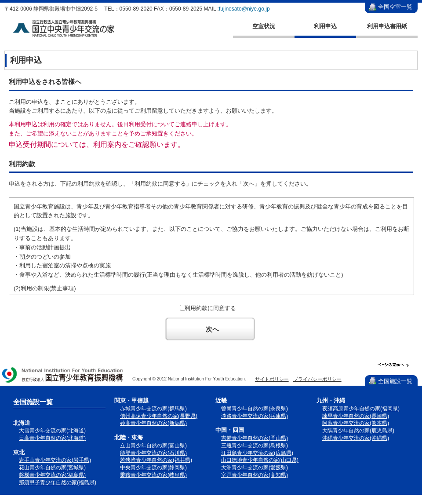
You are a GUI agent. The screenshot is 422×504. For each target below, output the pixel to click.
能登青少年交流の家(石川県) (153, 453)
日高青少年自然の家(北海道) (52, 438)
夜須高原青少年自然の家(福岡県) (361, 409)
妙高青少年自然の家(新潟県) (153, 423)
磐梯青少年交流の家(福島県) (52, 475)
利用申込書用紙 (387, 26)
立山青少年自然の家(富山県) (153, 446)
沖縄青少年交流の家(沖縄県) (356, 438)
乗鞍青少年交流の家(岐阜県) (153, 475)
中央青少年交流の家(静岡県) (153, 467)
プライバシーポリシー (317, 379)
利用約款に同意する (210, 308)
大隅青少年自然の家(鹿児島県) (358, 431)
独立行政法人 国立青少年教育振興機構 (63, 376)
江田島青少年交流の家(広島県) (257, 453)
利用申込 (325, 26)
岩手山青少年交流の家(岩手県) (55, 460)
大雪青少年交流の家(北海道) (52, 431)
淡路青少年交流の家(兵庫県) (255, 416)
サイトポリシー (272, 379)
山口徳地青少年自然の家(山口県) (260, 460)
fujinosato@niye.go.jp (244, 9)
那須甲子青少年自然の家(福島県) (58, 482)
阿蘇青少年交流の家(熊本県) (356, 423)
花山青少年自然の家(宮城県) (52, 467)
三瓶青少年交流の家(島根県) (255, 446)
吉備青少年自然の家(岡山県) (255, 438)
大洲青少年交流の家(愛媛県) (255, 467)
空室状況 (264, 26)
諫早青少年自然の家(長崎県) (356, 416)
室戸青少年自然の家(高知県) (255, 475)
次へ (212, 329)
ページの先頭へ (393, 365)
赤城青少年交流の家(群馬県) (153, 409)
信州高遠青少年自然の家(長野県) (159, 416)
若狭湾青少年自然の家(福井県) (156, 460)
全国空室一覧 (395, 7)
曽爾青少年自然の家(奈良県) (255, 409)
